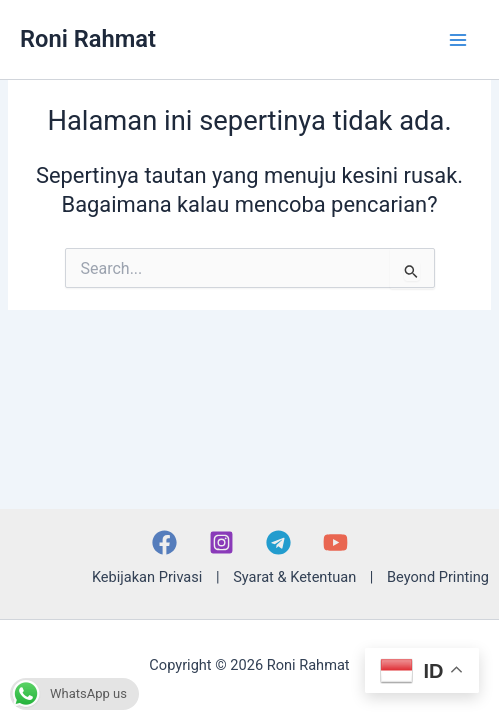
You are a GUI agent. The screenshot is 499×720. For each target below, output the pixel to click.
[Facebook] (164, 542)
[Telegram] (278, 542)
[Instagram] (221, 542)
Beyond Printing (438, 577)
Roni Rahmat (88, 39)
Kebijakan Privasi (147, 577)
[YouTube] (335, 542)
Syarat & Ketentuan (294, 577)
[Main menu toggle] (458, 40)
